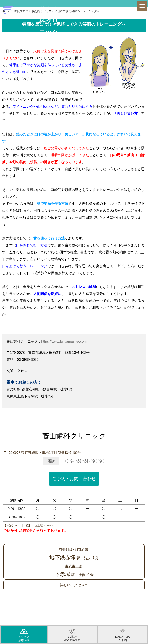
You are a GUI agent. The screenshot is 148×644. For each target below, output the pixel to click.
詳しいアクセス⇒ (74, 585)
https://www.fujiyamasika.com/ (64, 341)
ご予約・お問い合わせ (74, 479)
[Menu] (142, 6)
